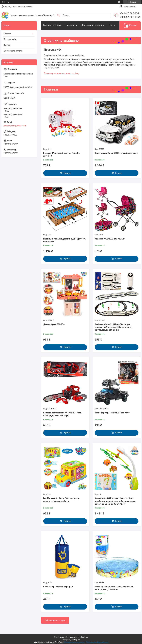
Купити (67, 173)
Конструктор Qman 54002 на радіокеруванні (116, 153)
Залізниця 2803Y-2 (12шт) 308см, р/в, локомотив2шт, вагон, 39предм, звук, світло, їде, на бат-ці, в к (113, 327)
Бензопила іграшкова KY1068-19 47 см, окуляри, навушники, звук (62, 414)
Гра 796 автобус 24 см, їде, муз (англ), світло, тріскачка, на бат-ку (62, 500)
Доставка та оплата (91, 25)
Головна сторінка (52, 25)
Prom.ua (85, 637)
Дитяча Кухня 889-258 (54, 324)
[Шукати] (59, 15)
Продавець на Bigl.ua (71, 640)
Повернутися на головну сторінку (62, 73)
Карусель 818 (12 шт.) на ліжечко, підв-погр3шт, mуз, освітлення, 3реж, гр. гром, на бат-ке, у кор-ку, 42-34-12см (115, 501)
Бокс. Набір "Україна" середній (58, 587)
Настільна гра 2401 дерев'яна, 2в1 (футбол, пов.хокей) (64, 240)
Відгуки (7, 45)
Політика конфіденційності (97, 642)
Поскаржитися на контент (75, 642)
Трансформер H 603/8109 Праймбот (112, 413)
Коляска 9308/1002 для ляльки (110, 239)
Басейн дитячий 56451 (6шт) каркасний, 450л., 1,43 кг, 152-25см (114, 588)
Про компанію (10, 39)
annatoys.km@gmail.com (15, 126)
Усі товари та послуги (55, 620)
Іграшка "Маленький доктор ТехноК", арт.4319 (62, 155)
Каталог (70, 25)
